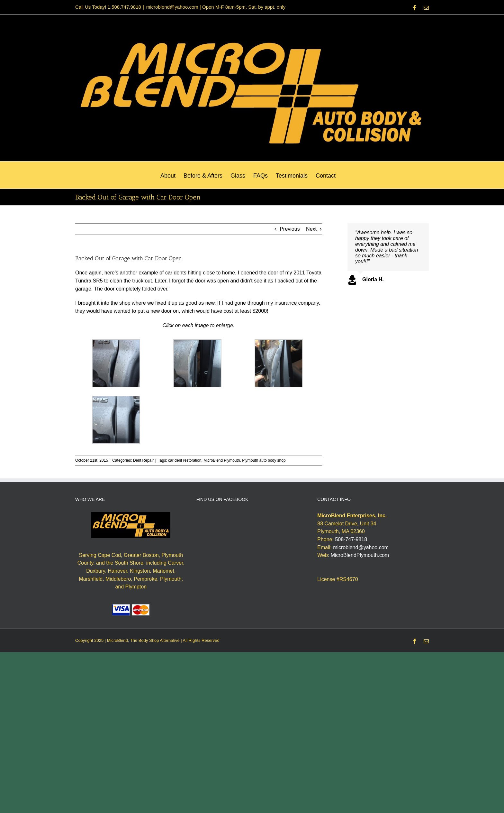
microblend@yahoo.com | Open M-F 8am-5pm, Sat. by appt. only (216, 7)
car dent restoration (185, 460)
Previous (290, 229)
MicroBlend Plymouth (222, 460)
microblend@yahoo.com (361, 547)
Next (311, 229)
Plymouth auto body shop (264, 460)
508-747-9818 (351, 539)
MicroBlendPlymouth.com (360, 555)
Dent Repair (143, 460)
